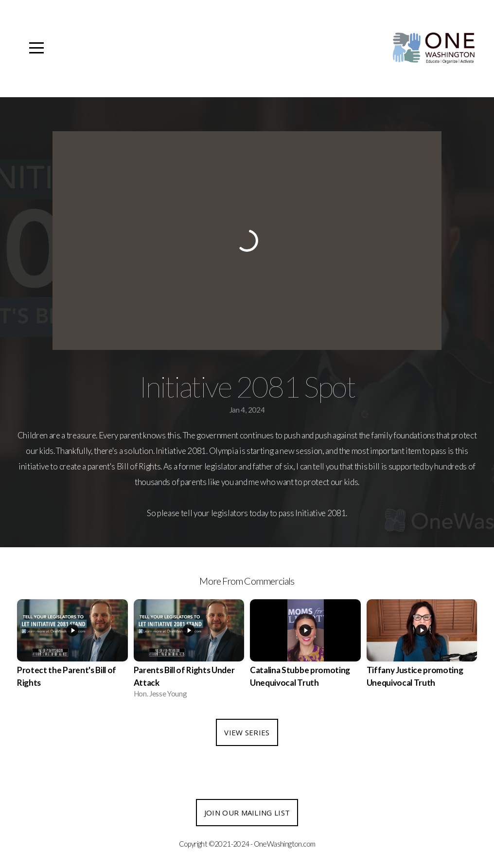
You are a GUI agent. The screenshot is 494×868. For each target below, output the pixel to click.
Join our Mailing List (247, 813)
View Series (247, 732)
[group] (72, 652)
